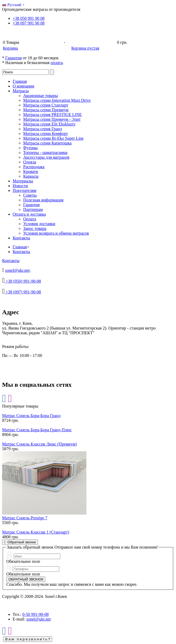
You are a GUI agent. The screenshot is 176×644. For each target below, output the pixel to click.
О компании (23, 86)
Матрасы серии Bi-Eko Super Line (53, 138)
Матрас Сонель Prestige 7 (25, 518)
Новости (20, 186)
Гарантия (14, 58)
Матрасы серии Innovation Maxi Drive (57, 100)
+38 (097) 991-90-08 (23, 292)
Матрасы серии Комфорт (45, 134)
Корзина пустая (85, 48)
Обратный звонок (20, 542)
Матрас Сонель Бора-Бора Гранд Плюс (37, 430)
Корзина (10, 48)
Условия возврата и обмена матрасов (56, 233)
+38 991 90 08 (29, 18)
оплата (57, 63)
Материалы (23, 181)
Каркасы (31, 176)
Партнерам (33, 209)
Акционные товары (40, 96)
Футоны (30, 148)
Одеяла (30, 162)
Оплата (30, 219)
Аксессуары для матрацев (46, 157)
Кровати (31, 171)
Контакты (21, 238)
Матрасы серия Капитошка (47, 143)
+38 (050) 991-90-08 (23, 281)
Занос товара (35, 228)
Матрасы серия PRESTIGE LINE (52, 115)
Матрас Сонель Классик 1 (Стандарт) (36, 532)
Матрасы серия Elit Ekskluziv (49, 124)
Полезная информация (43, 200)
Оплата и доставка (29, 214)
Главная (20, 81)
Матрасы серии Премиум (46, 110)
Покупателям (25, 190)
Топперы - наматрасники (45, 152)
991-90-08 (36, 614)
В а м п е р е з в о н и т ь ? (28, 639)
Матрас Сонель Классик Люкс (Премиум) (39, 444)
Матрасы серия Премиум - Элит (52, 119)
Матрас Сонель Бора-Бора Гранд (31, 416)
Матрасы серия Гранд (43, 129)
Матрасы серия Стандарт (46, 105)
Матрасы (21, 91)
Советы (30, 195)
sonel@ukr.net (17, 270)
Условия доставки (39, 224)
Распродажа (34, 167)
